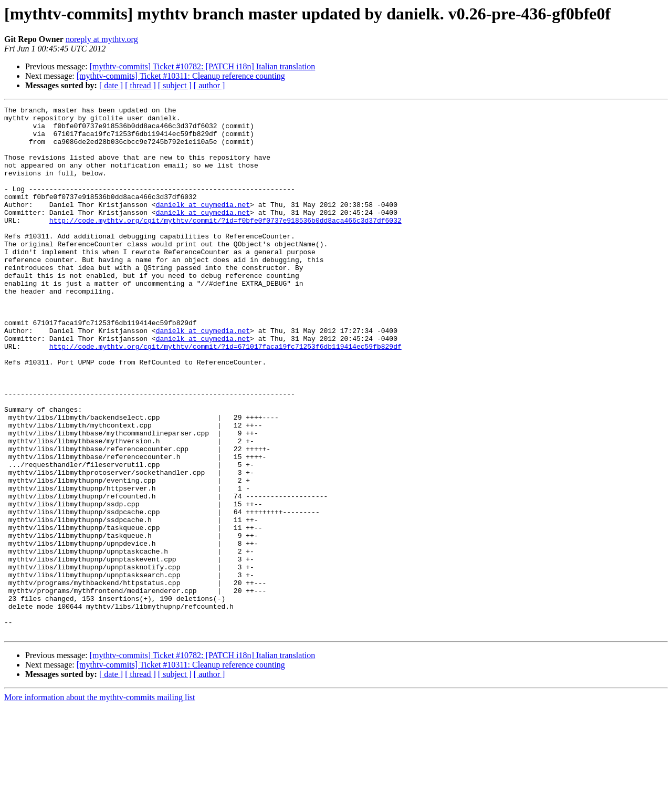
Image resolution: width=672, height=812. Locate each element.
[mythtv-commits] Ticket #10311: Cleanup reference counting (181, 76)
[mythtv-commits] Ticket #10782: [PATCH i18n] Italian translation (203, 66)
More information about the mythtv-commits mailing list (100, 803)
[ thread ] (140, 85)
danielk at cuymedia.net (203, 225)
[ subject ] (175, 85)
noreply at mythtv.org (102, 39)
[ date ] (111, 85)
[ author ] (209, 85)
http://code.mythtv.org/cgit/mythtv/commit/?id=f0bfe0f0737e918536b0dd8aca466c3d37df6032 (225, 244)
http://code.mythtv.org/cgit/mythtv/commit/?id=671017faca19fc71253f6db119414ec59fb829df (225, 395)
